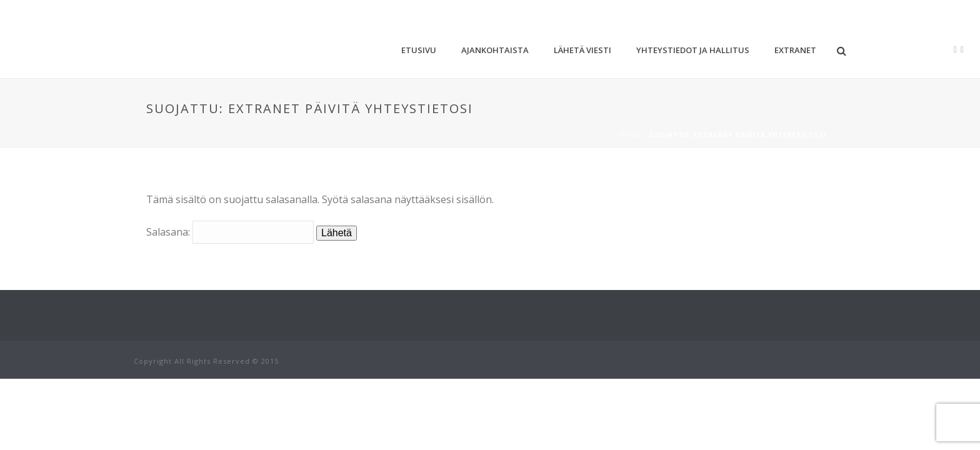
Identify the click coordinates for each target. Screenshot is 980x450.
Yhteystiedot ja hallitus (693, 50)
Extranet (795, 50)
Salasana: (230, 232)
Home (630, 135)
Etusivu (419, 50)
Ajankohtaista (495, 50)
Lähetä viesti (582, 50)
